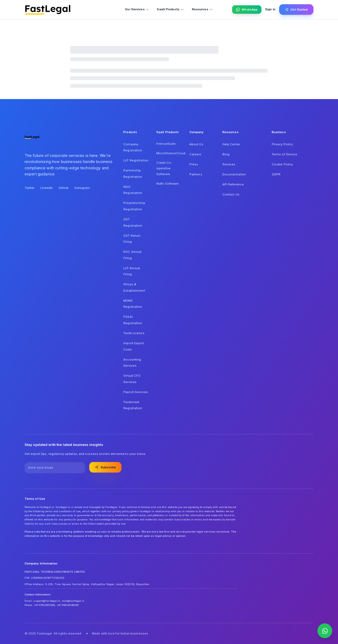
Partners (196, 174)
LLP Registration (136, 160)
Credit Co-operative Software (164, 168)
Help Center (231, 144)
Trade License (134, 333)
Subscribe (105, 467)
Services (229, 164)
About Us (196, 144)
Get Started (296, 10)
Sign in (270, 9)
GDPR (276, 174)
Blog (226, 154)
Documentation (234, 174)
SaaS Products (170, 9)
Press (194, 164)
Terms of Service (285, 154)
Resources (203, 9)
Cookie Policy (282, 164)
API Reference (233, 184)
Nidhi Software (168, 184)
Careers (195, 154)
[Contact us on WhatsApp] (325, 631)
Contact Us (231, 194)
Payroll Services (136, 392)
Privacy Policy (282, 144)
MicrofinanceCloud (169, 153)
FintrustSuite (166, 144)
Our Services (137, 9)
